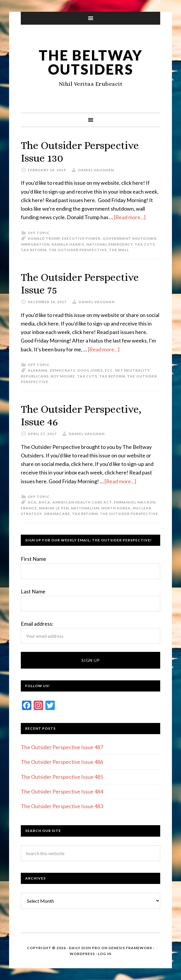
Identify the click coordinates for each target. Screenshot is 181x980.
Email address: (37, 624)
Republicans (35, 376)
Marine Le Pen (54, 508)
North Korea (116, 508)
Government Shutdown (129, 238)
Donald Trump (44, 238)
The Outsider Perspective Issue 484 (62, 791)
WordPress (82, 954)
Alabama (38, 370)
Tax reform (34, 250)
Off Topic (39, 233)
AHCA (45, 502)
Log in (105, 954)
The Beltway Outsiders (91, 62)
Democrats (63, 370)
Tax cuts (145, 244)
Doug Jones (90, 370)
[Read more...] (130, 217)
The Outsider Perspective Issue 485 (62, 777)
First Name (34, 559)
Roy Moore (63, 376)
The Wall (119, 250)
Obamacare (57, 514)
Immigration (35, 244)
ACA (32, 502)
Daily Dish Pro (85, 948)
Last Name (33, 591)
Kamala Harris (68, 244)
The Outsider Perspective (78, 250)
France (29, 508)
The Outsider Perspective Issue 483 (62, 806)
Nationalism (85, 508)
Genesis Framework (130, 948)
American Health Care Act (82, 502)
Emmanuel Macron (135, 502)
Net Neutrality (132, 370)
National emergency (110, 244)
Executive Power (81, 238)
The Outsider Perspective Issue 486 (62, 762)
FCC (109, 370)
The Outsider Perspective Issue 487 (62, 747)
